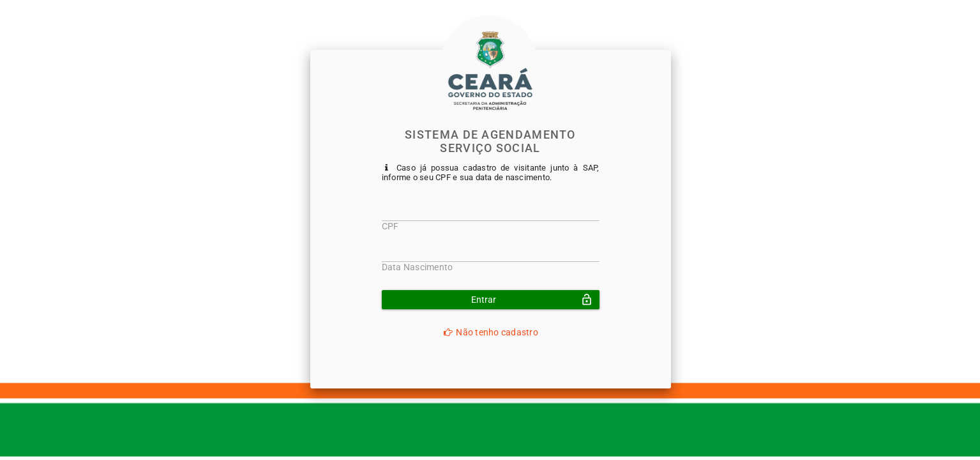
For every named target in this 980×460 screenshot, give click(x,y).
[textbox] (491, 215)
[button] (491, 300)
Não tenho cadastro (490, 332)
